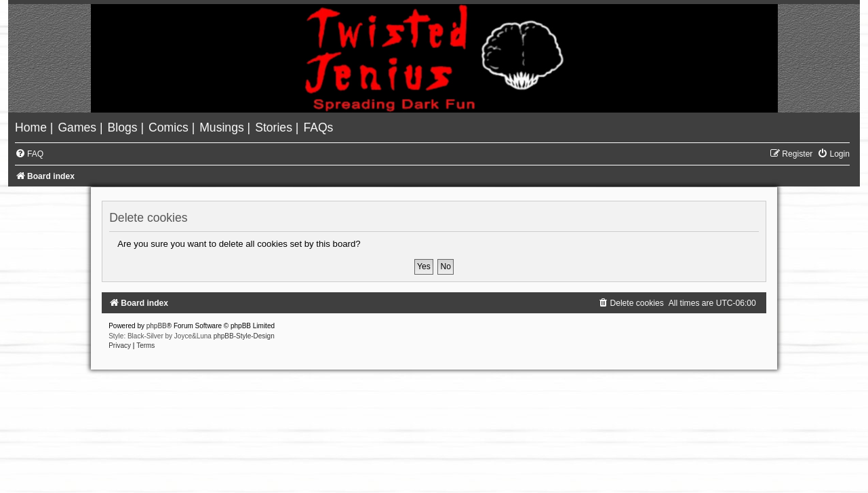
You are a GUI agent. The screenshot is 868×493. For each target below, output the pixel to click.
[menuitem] (33, 127)
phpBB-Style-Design (244, 336)
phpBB (157, 326)
